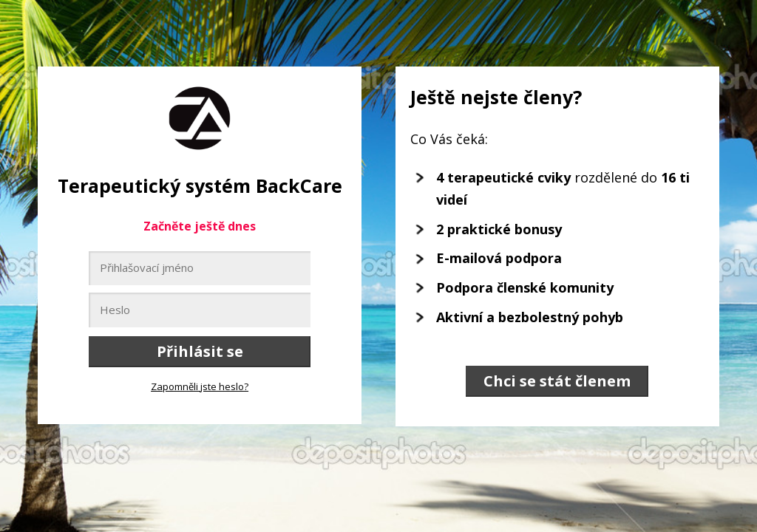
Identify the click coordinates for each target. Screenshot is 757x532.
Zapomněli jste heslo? (200, 386)
